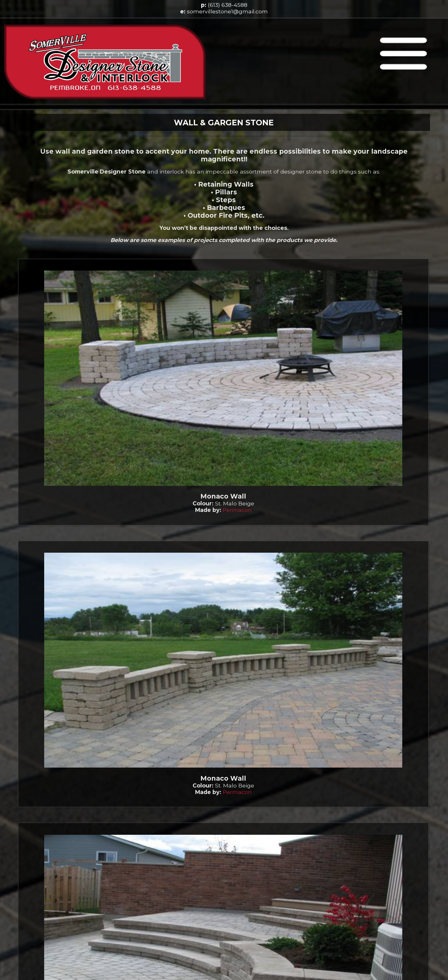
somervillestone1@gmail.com (227, 11)
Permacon (237, 510)
